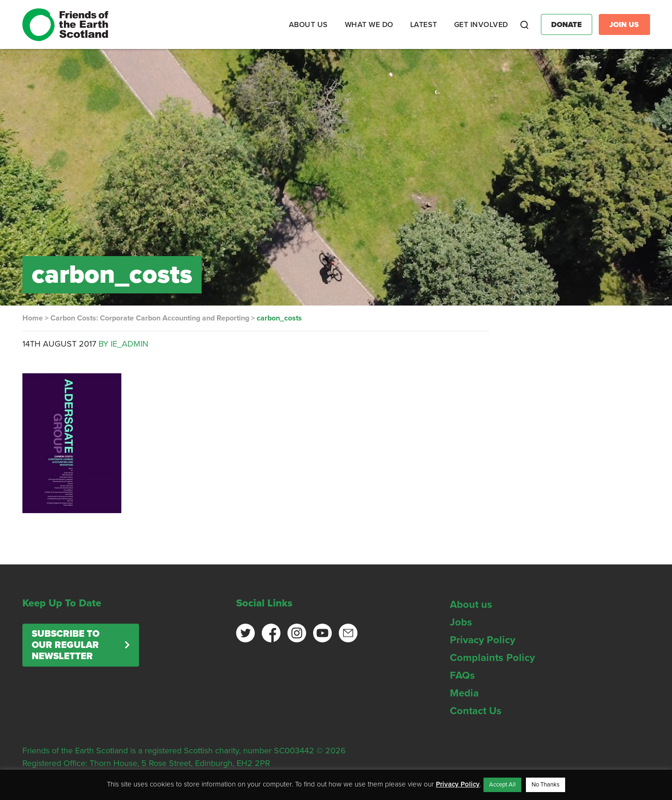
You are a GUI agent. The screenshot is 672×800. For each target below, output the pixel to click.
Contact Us (476, 711)
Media (464, 693)
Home (33, 318)
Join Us (624, 25)
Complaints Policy (492, 658)
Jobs (461, 622)
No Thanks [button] (546, 785)
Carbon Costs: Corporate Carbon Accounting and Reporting (150, 318)
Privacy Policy (483, 640)
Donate (567, 25)
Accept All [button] (502, 785)
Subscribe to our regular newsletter (66, 645)
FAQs (462, 675)
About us (471, 605)
